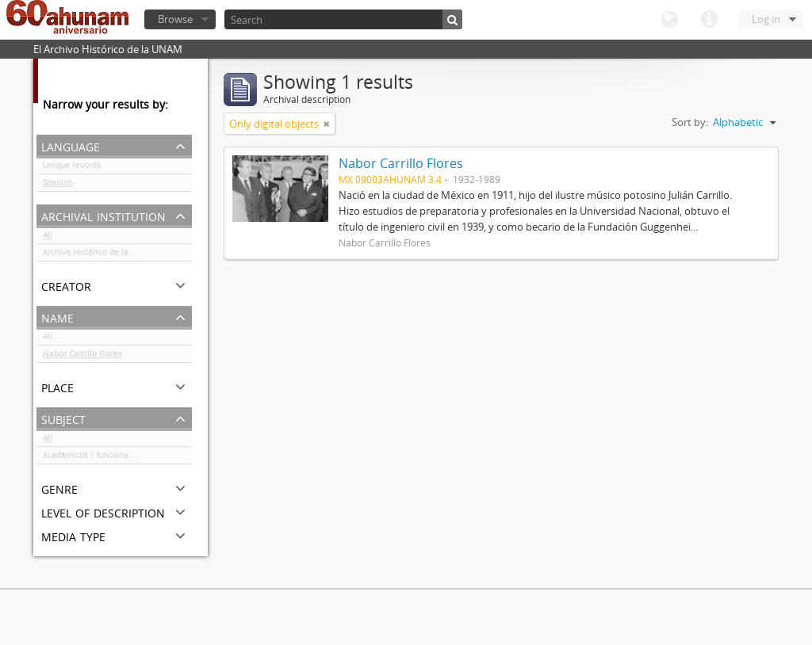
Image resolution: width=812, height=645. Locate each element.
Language (669, 20)
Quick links (709, 20)
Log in (766, 19)
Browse (175, 19)
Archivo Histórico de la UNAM (99, 255)
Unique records (72, 168)
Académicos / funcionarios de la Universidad (117, 458)
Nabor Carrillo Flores (82, 357)
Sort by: (690, 122)
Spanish (57, 185)
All (48, 238)
